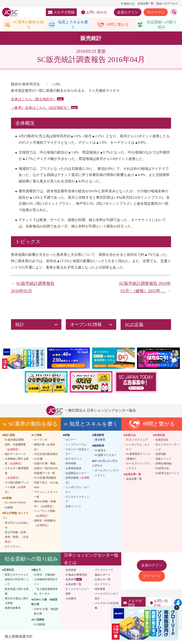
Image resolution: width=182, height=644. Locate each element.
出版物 (9, 508)
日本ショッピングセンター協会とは (91, 560)
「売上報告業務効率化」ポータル (46, 592)
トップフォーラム (76, 445)
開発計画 (45, 448)
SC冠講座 (40, 625)
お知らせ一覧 (103, 580)
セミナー (71, 441)
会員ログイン (128, 12)
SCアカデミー (74, 460)
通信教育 (100, 441)
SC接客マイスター (106, 456)
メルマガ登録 (61, 12)
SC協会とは (128, 4)
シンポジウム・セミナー (77, 490)
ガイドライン (13, 547)
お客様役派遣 (73, 469)
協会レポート (103, 575)
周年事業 (100, 590)
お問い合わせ (94, 12)
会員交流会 (162, 441)
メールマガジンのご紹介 (107, 597)
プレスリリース (104, 571)
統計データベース (15, 455)
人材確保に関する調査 (17, 462)
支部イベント (73, 507)
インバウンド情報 (45, 514)
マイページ (156, 12)
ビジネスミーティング (77, 500)
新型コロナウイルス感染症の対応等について (17, 580)
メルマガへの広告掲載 (107, 606)
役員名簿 (71, 580)
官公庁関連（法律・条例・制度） (17, 538)
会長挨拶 (71, 571)
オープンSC (41, 441)
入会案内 (71, 599)
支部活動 (161, 455)
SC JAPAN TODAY (15, 503)
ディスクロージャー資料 (77, 592)
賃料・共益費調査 (15, 448)
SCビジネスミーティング (168, 448)
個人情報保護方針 (18, 637)
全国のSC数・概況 (45, 464)
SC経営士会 (162, 469)
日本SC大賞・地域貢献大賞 (46, 612)
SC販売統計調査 (14, 441)
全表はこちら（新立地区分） (34, 100)
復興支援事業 (13, 609)
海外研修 (71, 464)
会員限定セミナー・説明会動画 (77, 478)
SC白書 (38, 460)
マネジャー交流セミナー (77, 452)
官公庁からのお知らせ (17, 526)
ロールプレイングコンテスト (107, 474)
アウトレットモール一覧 (46, 495)
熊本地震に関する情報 (17, 592)
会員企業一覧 (146, 4)
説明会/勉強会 (164, 464)
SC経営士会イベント (168, 474)
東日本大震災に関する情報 (17, 602)
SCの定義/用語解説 (45, 479)
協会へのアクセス (167, 4)
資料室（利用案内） (46, 524)
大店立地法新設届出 (46, 455)
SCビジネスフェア (137, 441)
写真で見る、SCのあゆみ (46, 486)
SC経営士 (100, 451)
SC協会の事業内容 (76, 575)
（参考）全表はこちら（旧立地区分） (41, 109)
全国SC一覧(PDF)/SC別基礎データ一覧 (46, 472)
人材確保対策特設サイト (46, 583)
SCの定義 (134, 325)
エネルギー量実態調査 (17, 474)
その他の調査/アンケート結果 (17, 488)
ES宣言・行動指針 (45, 575)
